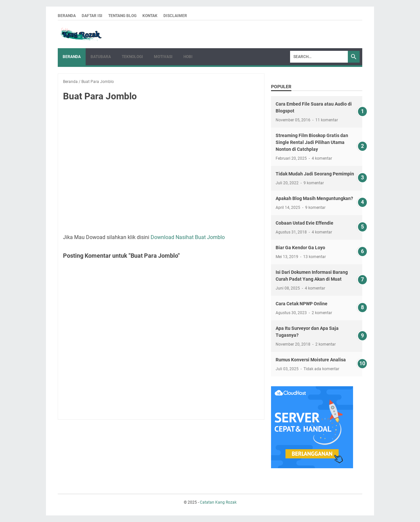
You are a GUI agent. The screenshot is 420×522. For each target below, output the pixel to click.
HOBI (188, 57)
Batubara (101, 57)
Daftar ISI (92, 16)
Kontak (150, 16)
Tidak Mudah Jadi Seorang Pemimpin (315, 174)
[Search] (319, 57)
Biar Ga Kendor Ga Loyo (300, 248)
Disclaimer (175, 16)
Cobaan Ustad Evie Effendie (304, 223)
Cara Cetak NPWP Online (302, 304)
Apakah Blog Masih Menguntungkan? (314, 198)
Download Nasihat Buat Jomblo (188, 237)
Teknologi (132, 57)
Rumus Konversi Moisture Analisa (311, 360)
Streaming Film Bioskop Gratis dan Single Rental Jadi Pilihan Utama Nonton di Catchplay (312, 142)
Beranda (67, 16)
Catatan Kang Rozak (218, 502)
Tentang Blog (122, 16)
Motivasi (163, 57)
